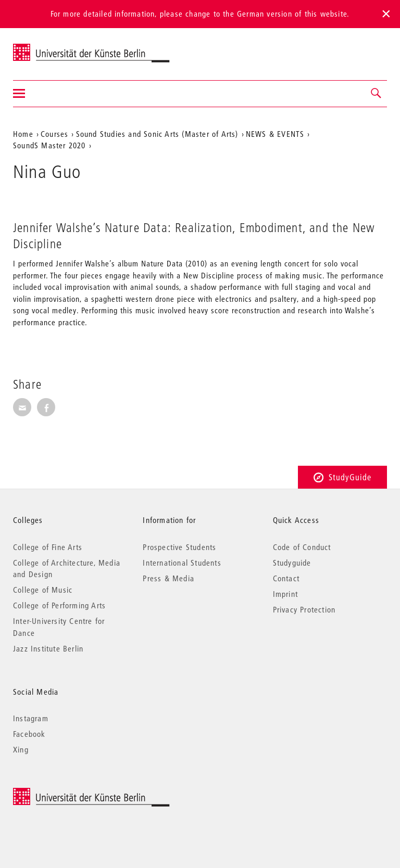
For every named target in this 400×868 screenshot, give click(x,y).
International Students (182, 563)
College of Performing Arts (59, 605)
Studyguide (292, 563)
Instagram (31, 718)
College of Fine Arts (48, 547)
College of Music (43, 590)
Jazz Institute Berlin (48, 648)
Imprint (285, 594)
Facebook (29, 734)
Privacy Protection (304, 609)
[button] (377, 94)
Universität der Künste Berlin (54, 47)
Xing (21, 749)
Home (23, 134)
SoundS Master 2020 (49, 145)
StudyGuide (342, 477)
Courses (54, 134)
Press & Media (168, 578)
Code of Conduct (302, 547)
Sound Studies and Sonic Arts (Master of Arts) (157, 134)
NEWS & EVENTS (275, 134)
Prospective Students (179, 547)
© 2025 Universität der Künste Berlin (67, 793)
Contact (286, 578)
